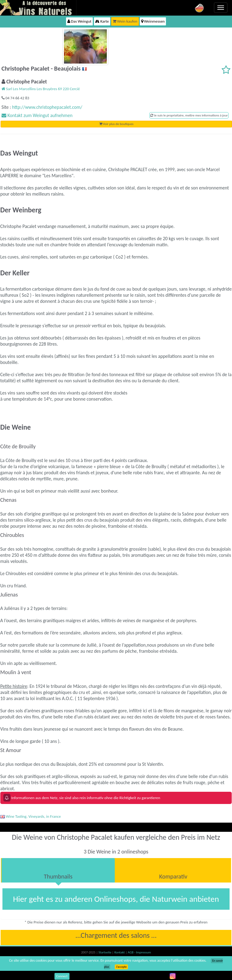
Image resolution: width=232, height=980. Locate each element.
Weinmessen (153, 21)
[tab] (58, 870)
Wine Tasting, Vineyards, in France (30, 816)
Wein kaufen (125, 21)
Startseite (105, 952)
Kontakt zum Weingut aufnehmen (37, 115)
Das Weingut (79, 21)
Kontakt (120, 952)
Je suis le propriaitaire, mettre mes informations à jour (189, 115)
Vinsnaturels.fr (38, 8)
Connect (62, 976)
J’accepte (121, 967)
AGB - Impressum (139, 952)
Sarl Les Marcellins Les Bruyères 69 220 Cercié (41, 89)
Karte (102, 21)
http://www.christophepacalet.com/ (47, 107)
